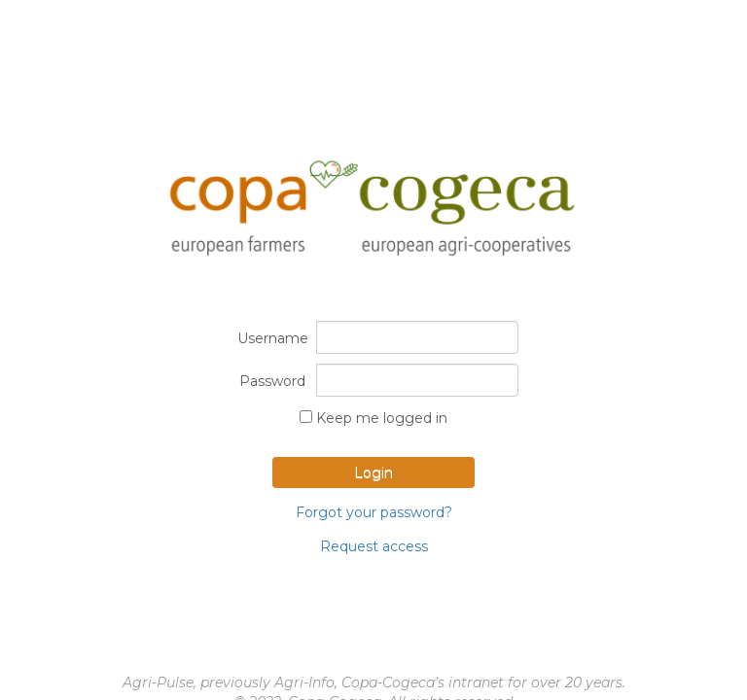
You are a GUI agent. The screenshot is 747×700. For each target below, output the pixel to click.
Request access (374, 546)
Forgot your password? (374, 512)
